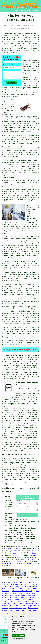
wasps (17, 557)
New (8, 631)
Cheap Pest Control (22, 591)
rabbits (18, 562)
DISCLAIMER (35, 11)
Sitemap (3, 631)
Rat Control (15, 606)
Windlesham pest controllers (28, 389)
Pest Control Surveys (18, 595)
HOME (17, 11)
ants (15, 553)
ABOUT (22, 11)
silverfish (32, 564)
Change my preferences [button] (19, 638)
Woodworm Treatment (19, 585)
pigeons (31, 559)
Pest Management (27, 604)
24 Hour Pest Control (10, 610)
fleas (15, 551)
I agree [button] (15, 635)
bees (34, 553)
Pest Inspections (32, 587)
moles (34, 551)
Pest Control (33, 597)
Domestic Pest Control (24, 599)
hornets (15, 555)
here (11, 484)
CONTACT (28, 11)
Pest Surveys (7, 599)
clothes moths (12, 549)
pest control (18, 440)
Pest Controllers (16, 587)
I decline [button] (22, 635)
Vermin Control (18, 593)
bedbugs (36, 555)
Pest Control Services (17, 582)
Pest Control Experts (18, 608)
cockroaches (6, 564)
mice (35, 549)
